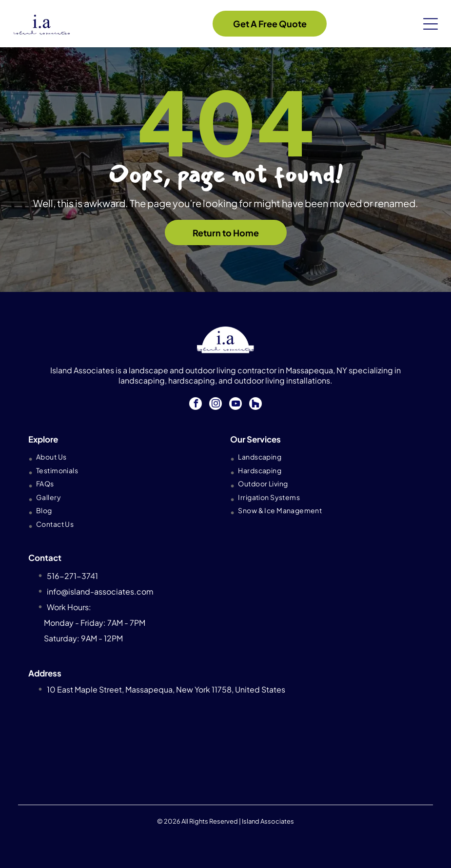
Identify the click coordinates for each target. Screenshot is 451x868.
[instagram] (216, 405)
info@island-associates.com (100, 591)
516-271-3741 (72, 576)
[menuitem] (122, 457)
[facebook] (196, 405)
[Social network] (255, 405)
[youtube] (235, 405)
